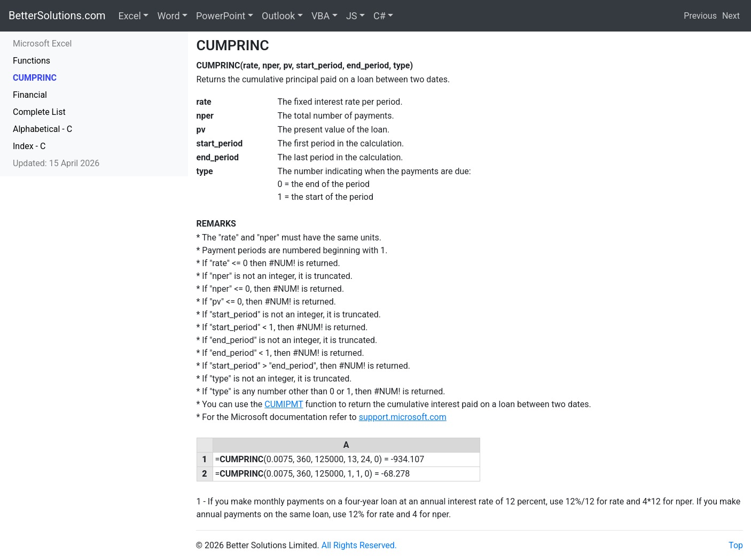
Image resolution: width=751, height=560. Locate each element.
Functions (32, 61)
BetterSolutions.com (57, 15)
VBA (320, 16)
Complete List (39, 112)
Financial (30, 95)
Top (736, 545)
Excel (130, 16)
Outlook (278, 16)
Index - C (29, 146)
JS (352, 16)
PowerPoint (221, 16)
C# (380, 16)
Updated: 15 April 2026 (56, 163)
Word (168, 16)
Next (731, 16)
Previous (700, 16)
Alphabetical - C (42, 129)
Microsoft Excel (42, 44)
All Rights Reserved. (359, 545)
